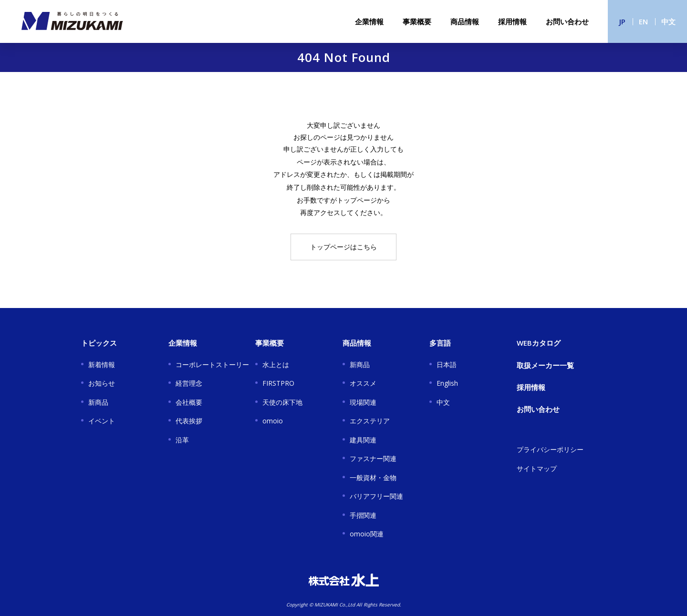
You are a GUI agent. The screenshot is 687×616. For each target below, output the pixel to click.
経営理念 (189, 383)
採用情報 (512, 21)
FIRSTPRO (278, 383)
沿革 (182, 440)
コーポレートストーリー (212, 364)
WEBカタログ (539, 343)
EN (643, 21)
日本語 (447, 364)
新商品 (98, 402)
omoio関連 (367, 534)
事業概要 (417, 21)
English (447, 383)
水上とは (276, 364)
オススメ (363, 383)
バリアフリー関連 (376, 496)
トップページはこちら (343, 247)
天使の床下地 (282, 402)
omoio (273, 421)
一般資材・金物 (373, 477)
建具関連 (363, 440)
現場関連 (363, 402)
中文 (668, 21)
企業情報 (369, 21)
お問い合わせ (567, 21)
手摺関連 (363, 515)
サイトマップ (537, 468)
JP (622, 21)
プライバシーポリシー (550, 449)
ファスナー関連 (373, 458)
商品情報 (465, 21)
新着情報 (102, 364)
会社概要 (189, 402)
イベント (102, 421)
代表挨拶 (189, 421)
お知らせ (102, 383)
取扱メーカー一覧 (545, 365)
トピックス (99, 343)
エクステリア (370, 421)
